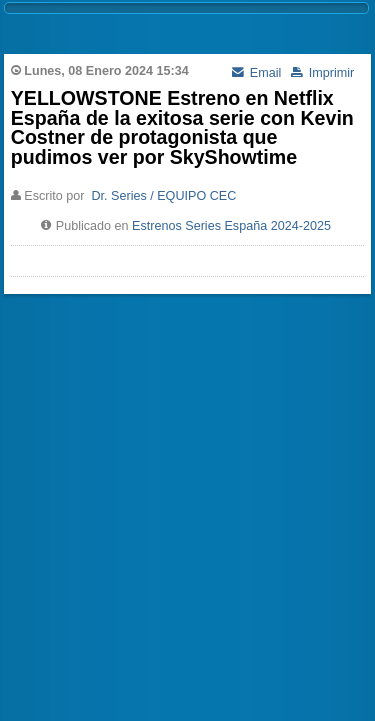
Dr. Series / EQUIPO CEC (163, 196)
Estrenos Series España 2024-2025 (231, 226)
